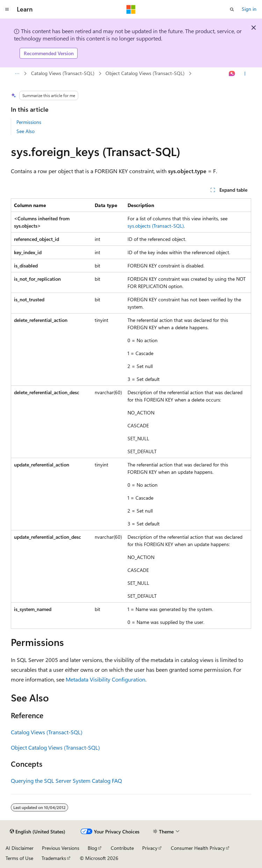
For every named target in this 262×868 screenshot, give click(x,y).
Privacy (150, 848)
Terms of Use (19, 858)
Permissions (29, 122)
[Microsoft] (131, 9)
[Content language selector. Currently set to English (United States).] (38, 832)
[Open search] (232, 9)
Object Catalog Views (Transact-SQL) (145, 73)
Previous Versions (61, 848)
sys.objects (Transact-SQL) (156, 226)
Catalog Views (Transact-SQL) (63, 73)
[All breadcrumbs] (17, 74)
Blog (92, 848)
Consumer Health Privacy (198, 848)
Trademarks (54, 858)
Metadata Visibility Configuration (105, 679)
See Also (26, 131)
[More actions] (245, 74)
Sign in (249, 9)
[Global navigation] (7, 9)
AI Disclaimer (20, 848)
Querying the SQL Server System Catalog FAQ (66, 781)
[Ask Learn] (232, 74)
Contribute (122, 848)
